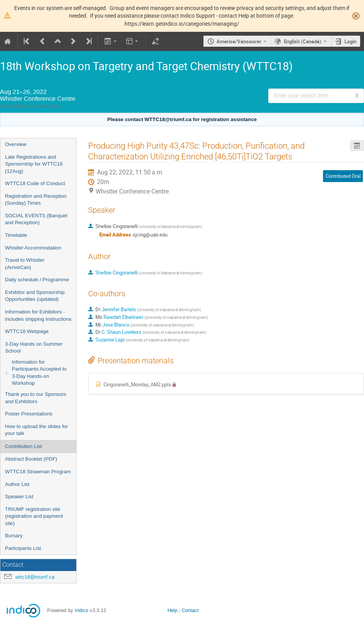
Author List (17, 484)
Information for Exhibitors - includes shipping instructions (38, 315)
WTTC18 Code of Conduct (35, 183)
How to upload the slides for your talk (36, 430)
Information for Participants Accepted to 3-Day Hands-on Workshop (39, 373)
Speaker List (19, 496)
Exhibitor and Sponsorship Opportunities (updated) (35, 296)
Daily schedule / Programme (37, 280)
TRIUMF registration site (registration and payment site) (34, 516)
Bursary (14, 536)
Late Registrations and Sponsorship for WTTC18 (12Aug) (34, 164)
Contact (190, 610)
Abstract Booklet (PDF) (31, 459)
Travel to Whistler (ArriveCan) (25, 264)
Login (350, 41)
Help (172, 610)
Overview (16, 144)
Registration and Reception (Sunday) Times (36, 200)
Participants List (23, 548)
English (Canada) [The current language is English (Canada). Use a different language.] (303, 41)
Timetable (16, 235)
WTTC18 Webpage (27, 331)
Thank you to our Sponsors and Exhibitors (36, 398)
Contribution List (23, 446)
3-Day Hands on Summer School (34, 348)
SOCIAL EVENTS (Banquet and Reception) (36, 219)
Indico (81, 610)
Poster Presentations (29, 414)
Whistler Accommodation (33, 248)
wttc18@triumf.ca (35, 577)
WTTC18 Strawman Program (38, 472)
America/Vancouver (239, 41)
